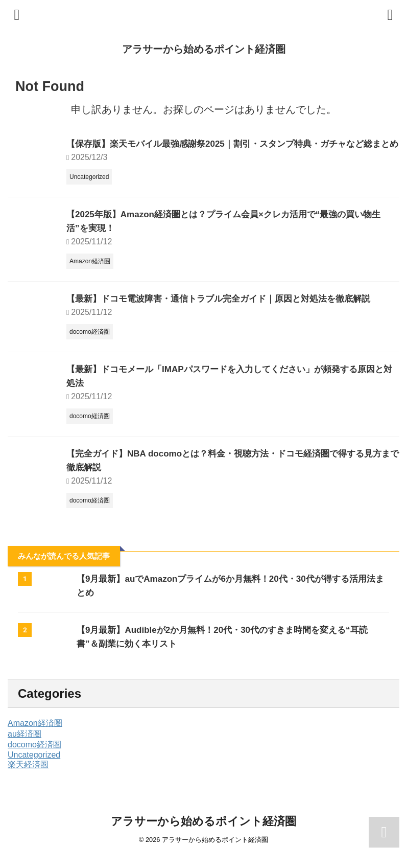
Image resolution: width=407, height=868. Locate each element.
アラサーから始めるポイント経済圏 (204, 49)
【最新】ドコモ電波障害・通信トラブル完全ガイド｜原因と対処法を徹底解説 (227, 312)
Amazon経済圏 (35, 737)
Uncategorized (34, 769)
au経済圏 (25, 748)
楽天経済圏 (28, 778)
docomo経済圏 (34, 758)
